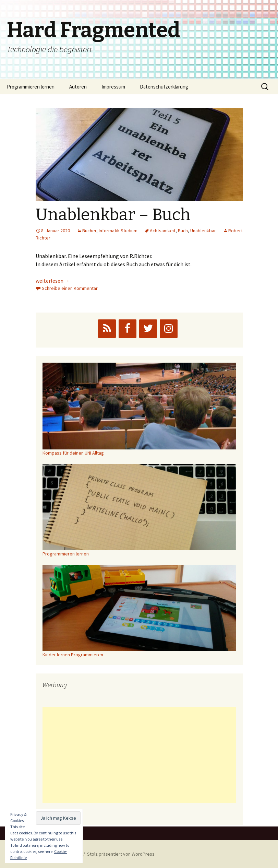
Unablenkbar (203, 231)
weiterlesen (53, 281)
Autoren (78, 87)
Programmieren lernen (31, 87)
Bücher (89, 231)
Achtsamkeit (163, 231)
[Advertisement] (139, 755)
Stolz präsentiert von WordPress (121, 854)
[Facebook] (128, 329)
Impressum (113, 87)
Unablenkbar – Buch (113, 215)
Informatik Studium (118, 231)
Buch (183, 231)
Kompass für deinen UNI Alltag (73, 453)
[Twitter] (148, 329)
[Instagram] (169, 329)
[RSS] (107, 329)
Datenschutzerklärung (164, 87)
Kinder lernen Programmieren (73, 655)
